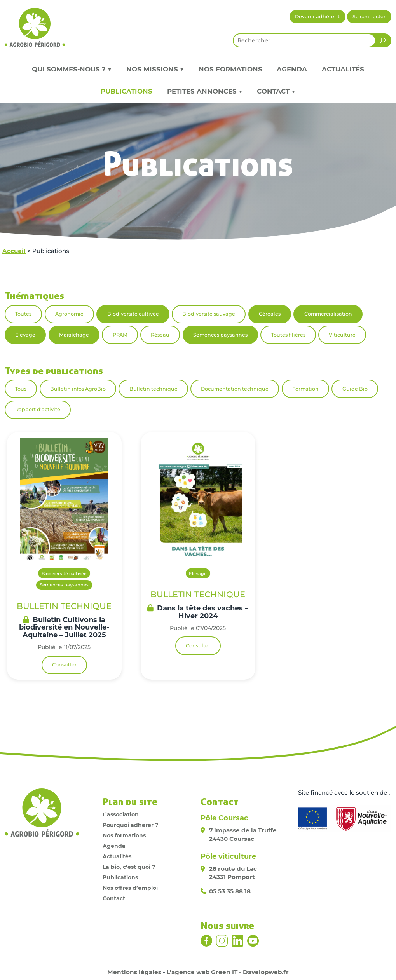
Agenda (292, 69)
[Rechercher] (383, 40)
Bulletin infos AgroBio (78, 389)
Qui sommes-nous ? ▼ (72, 69)
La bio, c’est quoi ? (129, 867)
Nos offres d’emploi (130, 888)
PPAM (120, 335)
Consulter (64, 665)
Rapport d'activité (38, 409)
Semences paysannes (220, 335)
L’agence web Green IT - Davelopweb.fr (228, 972)
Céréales (270, 314)
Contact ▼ (276, 91)
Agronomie (69, 314)
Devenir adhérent (317, 17)
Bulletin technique (154, 389)
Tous (21, 389)
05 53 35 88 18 (230, 891)
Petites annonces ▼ (205, 91)
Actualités (343, 69)
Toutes (23, 314)
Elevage (25, 335)
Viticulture (342, 335)
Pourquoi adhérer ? (130, 825)
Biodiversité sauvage (209, 314)
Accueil (14, 251)
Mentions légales (134, 972)
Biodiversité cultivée (133, 314)
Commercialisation (328, 314)
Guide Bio (355, 389)
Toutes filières (288, 335)
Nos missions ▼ (155, 69)
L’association (121, 814)
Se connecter (369, 17)
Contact (114, 898)
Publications (126, 91)
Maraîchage (74, 335)
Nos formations (230, 69)
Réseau (160, 335)
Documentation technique (235, 389)
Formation (305, 389)
